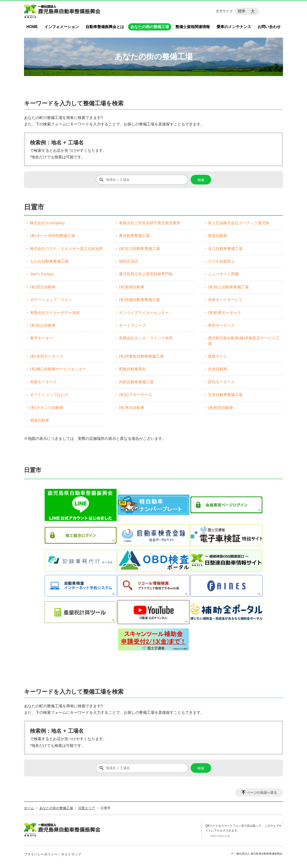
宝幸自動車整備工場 (225, 395)
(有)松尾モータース (225, 313)
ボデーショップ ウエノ (51, 300)
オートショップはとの (49, 395)
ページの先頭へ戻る (262, 792)
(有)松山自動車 (43, 325)
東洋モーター (41, 338)
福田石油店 (129, 261)
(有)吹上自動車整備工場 (228, 287)
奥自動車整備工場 (134, 236)
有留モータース (43, 382)
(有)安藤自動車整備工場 (139, 300)
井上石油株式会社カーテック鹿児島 (239, 223)
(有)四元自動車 (43, 287)
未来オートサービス (225, 300)
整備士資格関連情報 (193, 27)
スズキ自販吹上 (221, 261)
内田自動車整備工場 (136, 382)
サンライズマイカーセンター (144, 313)
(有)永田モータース (47, 356)
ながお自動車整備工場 (49, 261)
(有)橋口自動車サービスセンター (58, 369)
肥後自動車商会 (132, 369)
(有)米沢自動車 (132, 408)
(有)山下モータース (136, 395)
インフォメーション (62, 27)
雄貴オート (218, 356)
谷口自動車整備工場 (225, 249)
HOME (32, 27)
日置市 (33, 470)
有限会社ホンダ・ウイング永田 (146, 338)
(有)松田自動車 (221, 408)
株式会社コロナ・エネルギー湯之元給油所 (66, 249)
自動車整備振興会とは (105, 27)
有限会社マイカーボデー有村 (55, 313)
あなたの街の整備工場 (150, 27)
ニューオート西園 (223, 274)
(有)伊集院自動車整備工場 (141, 356)
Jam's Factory (42, 274)
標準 (242, 11)
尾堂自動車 (218, 236)
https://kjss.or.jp (220, 836)
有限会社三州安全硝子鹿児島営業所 (150, 223)
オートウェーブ (132, 325)
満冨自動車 (40, 420)
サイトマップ (71, 854)
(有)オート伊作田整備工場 (52, 236)
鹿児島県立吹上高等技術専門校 (146, 274)
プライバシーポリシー (41, 854)
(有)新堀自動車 (132, 287)
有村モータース (221, 325)
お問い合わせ (269, 27)
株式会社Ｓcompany (47, 223)
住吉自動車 (218, 369)
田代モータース (221, 382)
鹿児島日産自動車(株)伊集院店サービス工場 (244, 341)
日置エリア (87, 808)
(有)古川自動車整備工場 (139, 249)
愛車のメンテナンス (234, 27)
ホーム (29, 808)
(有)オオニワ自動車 (47, 408)
